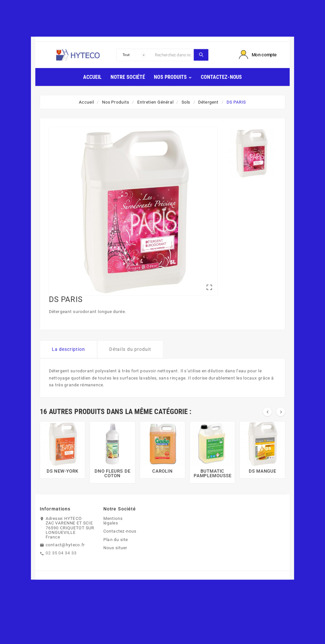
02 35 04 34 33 (61, 553)
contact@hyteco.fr (65, 545)
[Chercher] (173, 55)
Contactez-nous (120, 531)
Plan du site (116, 539)
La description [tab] (69, 349)
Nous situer (115, 548)
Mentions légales (113, 521)
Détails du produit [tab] (130, 349)
